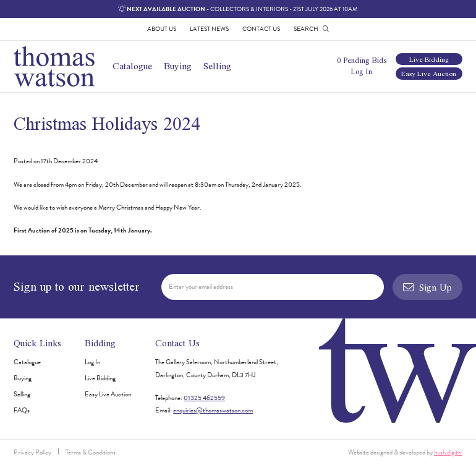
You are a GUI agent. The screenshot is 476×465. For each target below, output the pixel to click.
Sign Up (427, 287)
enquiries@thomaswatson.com (213, 410)
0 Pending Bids (362, 60)
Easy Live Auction (429, 73)
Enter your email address (201, 287)
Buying (178, 66)
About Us (162, 29)
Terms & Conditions (91, 452)
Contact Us (261, 29)
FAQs (22, 410)
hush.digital (448, 452)
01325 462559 (204, 398)
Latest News (209, 29)
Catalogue (132, 66)
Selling (217, 66)
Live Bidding (429, 59)
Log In (361, 71)
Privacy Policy (32, 452)
